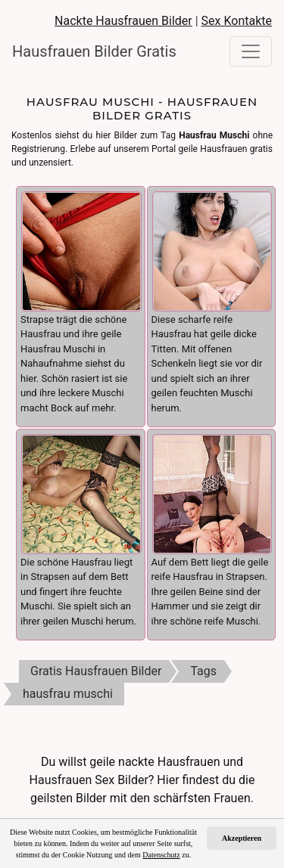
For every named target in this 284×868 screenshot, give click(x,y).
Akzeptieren (242, 838)
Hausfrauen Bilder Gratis (88, 51)
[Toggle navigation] (251, 51)
